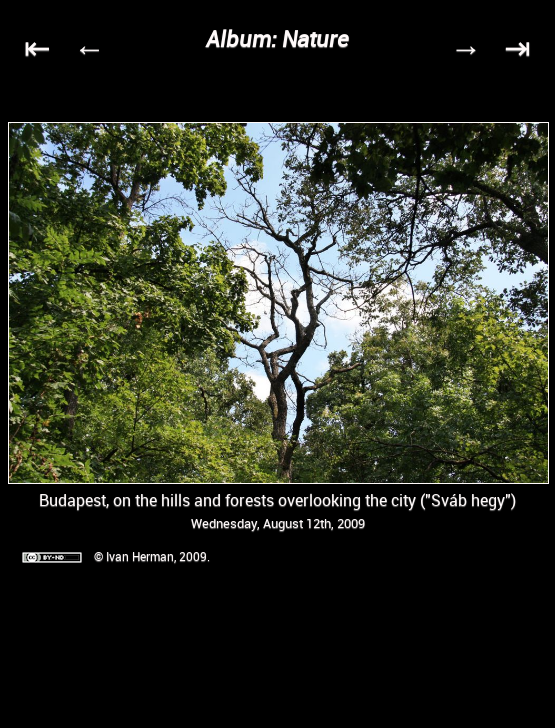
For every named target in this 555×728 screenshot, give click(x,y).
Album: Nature (277, 38)
